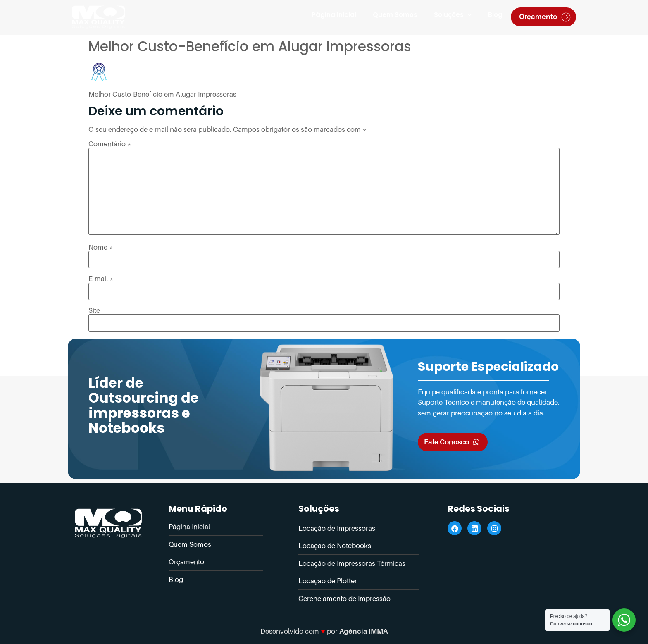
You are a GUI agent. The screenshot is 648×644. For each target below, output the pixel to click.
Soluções (453, 15)
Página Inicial (334, 15)
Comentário (110, 144)
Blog (495, 15)
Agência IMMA (363, 631)
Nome (101, 247)
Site (94, 311)
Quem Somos (395, 15)
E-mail (101, 279)
